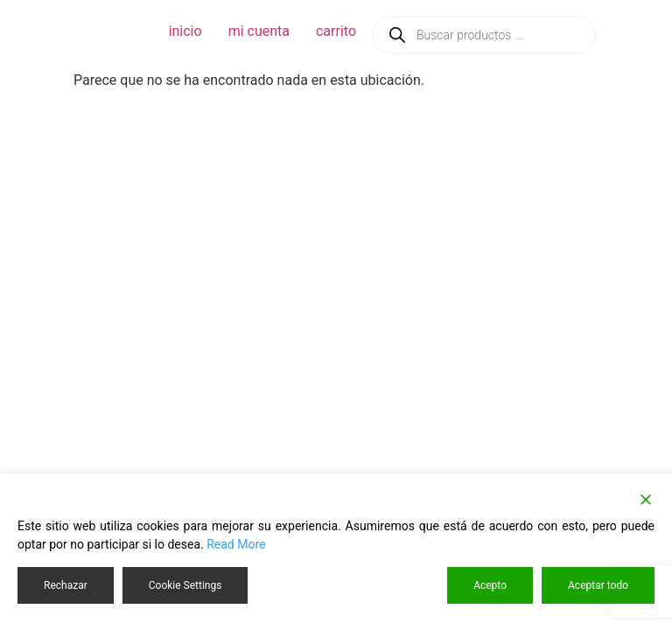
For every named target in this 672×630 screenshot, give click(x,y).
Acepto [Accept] (490, 585)
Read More (236, 544)
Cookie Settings (185, 585)
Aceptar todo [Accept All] (598, 585)
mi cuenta (259, 31)
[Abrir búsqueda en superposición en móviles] (484, 35)
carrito (336, 31)
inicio (185, 31)
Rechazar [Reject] (66, 585)
